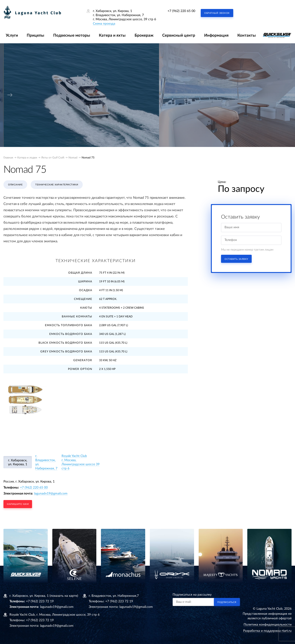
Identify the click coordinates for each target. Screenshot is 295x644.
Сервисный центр (179, 35)
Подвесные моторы (72, 35)
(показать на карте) (64, 596)
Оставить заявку (236, 259)
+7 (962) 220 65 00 (181, 11)
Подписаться (227, 602)
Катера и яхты (112, 35)
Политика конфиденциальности (268, 625)
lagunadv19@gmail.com (51, 494)
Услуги (12, 35)
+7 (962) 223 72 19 (40, 601)
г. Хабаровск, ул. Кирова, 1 (18, 462)
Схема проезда (104, 24)
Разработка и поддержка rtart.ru (267, 631)
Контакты (247, 35)
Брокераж (144, 35)
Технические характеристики (57, 185)
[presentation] (10, 95)
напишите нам (18, 504)
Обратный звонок (217, 13)
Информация (216, 35)
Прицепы (35, 35)
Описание (15, 185)
